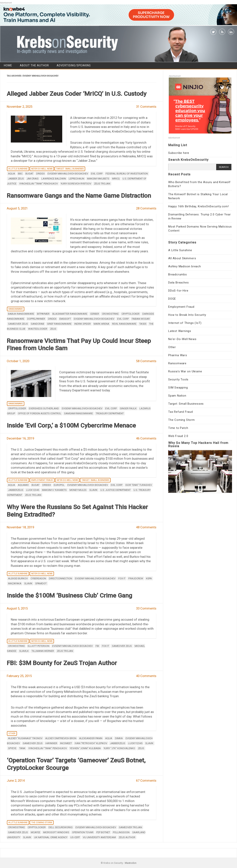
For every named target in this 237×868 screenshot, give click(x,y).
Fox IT (122, 578)
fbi (97, 646)
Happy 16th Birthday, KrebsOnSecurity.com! (199, 206)
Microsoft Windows (56, 832)
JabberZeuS (16, 490)
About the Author (34, 65)
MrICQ (116, 179)
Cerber (95, 314)
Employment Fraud (42, 480)
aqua (12, 174)
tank (22, 748)
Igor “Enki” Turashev (139, 485)
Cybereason (38, 578)
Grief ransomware (59, 324)
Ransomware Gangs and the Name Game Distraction (79, 196)
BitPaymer (43, 314)
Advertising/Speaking (74, 65)
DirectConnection (61, 578)
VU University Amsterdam (99, 837)
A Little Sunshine (18, 169)
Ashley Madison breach (185, 266)
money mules (78, 490)
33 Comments (146, 608)
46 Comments (146, 438)
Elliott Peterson (39, 646)
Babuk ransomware (21, 314)
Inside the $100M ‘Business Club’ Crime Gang (69, 595)
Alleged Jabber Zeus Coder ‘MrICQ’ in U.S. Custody (77, 94)
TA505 (143, 324)
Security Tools (178, 379)
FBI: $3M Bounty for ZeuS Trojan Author (62, 663)
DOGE (172, 299)
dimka (119, 738)
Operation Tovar (83, 832)
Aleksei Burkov (18, 578)
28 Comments (146, 208)
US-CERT (75, 837)
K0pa (149, 578)
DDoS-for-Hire (178, 291)
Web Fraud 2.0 (178, 436)
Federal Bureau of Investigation (127, 174)
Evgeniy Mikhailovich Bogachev (68, 174)
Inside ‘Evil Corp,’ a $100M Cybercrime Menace (71, 425)
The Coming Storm (42, 823)
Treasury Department (110, 413)
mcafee (36, 832)
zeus (53, 329)
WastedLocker (38, 329)
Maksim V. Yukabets (54, 490)
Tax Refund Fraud (181, 412)
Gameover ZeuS (18, 324)
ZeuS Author (127, 837)
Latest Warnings (180, 331)
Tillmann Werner (43, 651)
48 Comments (146, 527)
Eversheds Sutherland (44, 408)
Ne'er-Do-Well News (42, 169)
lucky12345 (135, 743)
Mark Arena (101, 324)
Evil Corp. (97, 174)
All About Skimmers (182, 258)
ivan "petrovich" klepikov (91, 743)
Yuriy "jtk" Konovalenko (119, 748)
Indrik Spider (83, 324)
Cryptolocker (131, 314)
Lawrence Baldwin (54, 179)
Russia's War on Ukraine (185, 371)
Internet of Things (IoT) (185, 323)
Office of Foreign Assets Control (40, 413)
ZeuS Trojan (102, 184)
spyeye (12, 748)
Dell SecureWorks (61, 827)
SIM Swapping (178, 388)
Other (12, 733)
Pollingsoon (121, 832)
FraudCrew (136, 578)
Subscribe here (179, 153)
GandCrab (37, 324)
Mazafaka (15, 583)
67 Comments (146, 780)
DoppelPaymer (36, 319)
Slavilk (24, 651)
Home (8, 65)
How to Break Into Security (187, 315)
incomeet (66, 743)
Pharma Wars (178, 355)
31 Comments (146, 107)
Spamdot (41, 583)
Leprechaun (76, 179)
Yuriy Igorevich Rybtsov (76, 184)
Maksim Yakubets (98, 179)
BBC (20, 174)
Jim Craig (33, 179)
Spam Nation (177, 396)
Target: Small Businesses (70, 169)
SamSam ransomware (79, 413)
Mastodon (131, 863)
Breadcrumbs (178, 274)
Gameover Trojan (130, 827)
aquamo (23, 485)
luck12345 (33, 490)
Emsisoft (65, 319)
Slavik (93, 490)
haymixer (51, 743)
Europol (59, 485)
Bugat (29, 174)
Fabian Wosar (141, 319)
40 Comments (146, 676)
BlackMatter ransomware (70, 314)
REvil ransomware (124, 324)
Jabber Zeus (16, 179)
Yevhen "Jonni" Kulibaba (85, 748)
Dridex (40, 174)
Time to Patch (178, 428)
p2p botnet (103, 832)
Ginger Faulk (128, 408)
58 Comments (146, 361)
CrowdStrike (110, 314)
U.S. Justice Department (116, 490)
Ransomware (16, 309)
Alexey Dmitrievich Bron (61, 738)
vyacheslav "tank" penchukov (39, 184)
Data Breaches (178, 283)
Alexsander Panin (91, 738)
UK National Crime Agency (51, 837)
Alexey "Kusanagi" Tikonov (25, 738)
